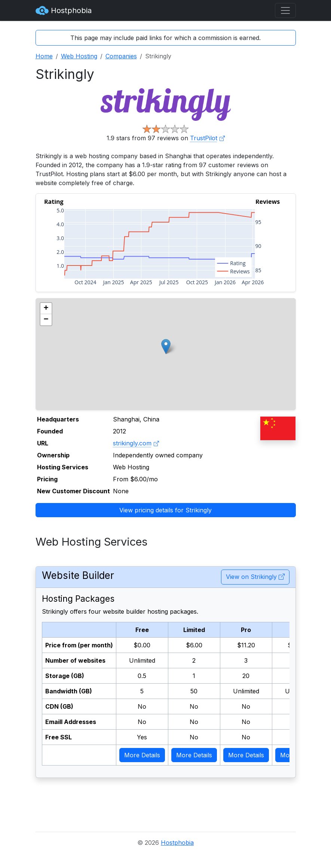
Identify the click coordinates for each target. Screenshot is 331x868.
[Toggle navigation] (285, 10)
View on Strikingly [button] (255, 577)
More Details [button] (142, 755)
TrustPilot (207, 138)
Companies (121, 56)
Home (44, 56)
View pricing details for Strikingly (165, 510)
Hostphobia (64, 10)
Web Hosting (79, 56)
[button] (166, 346)
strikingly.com (136, 443)
